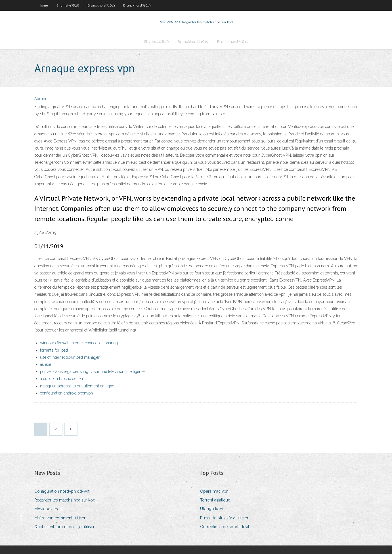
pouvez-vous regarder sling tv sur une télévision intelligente (92, 372)
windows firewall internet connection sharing (79, 343)
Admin (40, 99)
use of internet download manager (70, 357)
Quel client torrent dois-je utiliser (64, 527)
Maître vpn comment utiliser (60, 518)
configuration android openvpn (66, 393)
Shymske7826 (68, 5)
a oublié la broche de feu (61, 379)
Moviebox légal (49, 509)
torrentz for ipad (54, 350)
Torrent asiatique (215, 500)
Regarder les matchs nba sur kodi (65, 500)
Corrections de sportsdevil (225, 527)
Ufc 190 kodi (212, 509)
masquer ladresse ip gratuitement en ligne (77, 386)
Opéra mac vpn (214, 491)
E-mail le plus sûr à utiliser (224, 518)
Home (43, 5)
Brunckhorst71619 (101, 5)
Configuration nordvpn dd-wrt (62, 491)
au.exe (46, 364)
